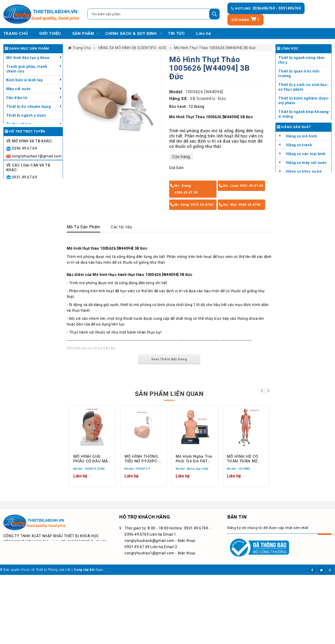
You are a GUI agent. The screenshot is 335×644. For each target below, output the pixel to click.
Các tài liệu (121, 227)
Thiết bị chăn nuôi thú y (28, 142)
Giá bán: (177, 168)
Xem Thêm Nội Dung (169, 359)
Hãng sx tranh (299, 197)
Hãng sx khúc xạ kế (304, 224)
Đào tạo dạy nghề (294, 125)
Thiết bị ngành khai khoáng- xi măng (304, 114)
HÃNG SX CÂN (299, 233)
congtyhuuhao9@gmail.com (37, 264)
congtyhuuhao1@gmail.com (37, 212)
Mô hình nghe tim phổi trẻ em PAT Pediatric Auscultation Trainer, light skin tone (194, 459)
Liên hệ (203, 34)
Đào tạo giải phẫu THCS (300, 134)
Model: (176, 92)
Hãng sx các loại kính (306, 206)
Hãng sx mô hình (301, 189)
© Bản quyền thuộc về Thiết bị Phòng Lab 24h (35, 639)
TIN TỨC (176, 34)
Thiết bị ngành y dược (26, 115)
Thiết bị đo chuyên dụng (29, 107)
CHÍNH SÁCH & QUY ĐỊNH (131, 34)
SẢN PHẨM (83, 34)
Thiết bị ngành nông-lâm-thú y (302, 60)
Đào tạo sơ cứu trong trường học (305, 163)
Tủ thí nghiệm (19, 124)
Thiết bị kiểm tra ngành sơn (32, 133)
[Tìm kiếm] (214, 14)
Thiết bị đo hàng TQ (297, 242)
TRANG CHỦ (16, 34)
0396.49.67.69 (25, 204)
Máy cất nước (19, 89)
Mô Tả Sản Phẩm (84, 227)
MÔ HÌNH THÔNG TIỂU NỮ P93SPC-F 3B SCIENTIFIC (143, 459)
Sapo (99, 639)
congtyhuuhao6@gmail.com (37, 241)
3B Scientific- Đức (208, 99)
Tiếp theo (268, 390)
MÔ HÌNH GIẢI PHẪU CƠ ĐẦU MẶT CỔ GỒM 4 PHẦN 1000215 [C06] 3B (92, 459)
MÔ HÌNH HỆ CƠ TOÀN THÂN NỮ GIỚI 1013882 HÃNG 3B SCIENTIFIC (242, 459)
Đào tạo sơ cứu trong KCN (302, 152)
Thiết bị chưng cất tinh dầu (31, 151)
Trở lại (262, 390)
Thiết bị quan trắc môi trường (299, 74)
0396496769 (264, 8)
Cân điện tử (17, 98)
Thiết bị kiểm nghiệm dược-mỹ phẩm (304, 101)
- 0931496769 (288, 8)
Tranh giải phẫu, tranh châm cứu (27, 69)
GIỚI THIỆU (50, 34)
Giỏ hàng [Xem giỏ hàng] (245, 20)
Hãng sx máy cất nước (306, 215)
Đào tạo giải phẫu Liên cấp (303, 143)
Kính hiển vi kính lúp (25, 80)
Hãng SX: (179, 99)
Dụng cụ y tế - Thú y (24, 160)
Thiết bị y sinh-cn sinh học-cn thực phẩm (304, 87)
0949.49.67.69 (25, 257)
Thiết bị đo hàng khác (298, 250)
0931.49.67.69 (25, 233)
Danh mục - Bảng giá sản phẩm (29, 171)
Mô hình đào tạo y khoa (28, 58)
